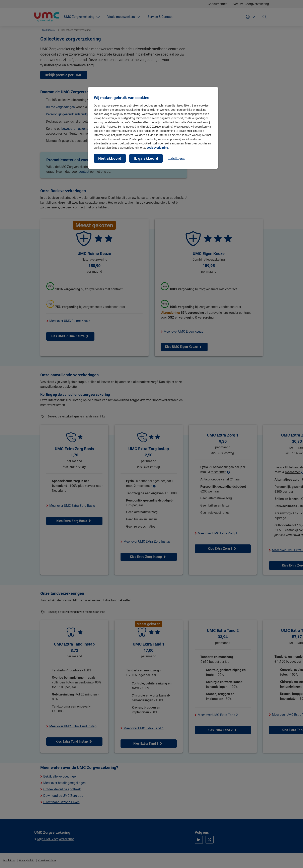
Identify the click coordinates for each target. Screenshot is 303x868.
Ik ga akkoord (146, 158)
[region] (153, 128)
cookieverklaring (157, 148)
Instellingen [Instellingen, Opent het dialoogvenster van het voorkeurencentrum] (176, 158)
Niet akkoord (110, 158)
